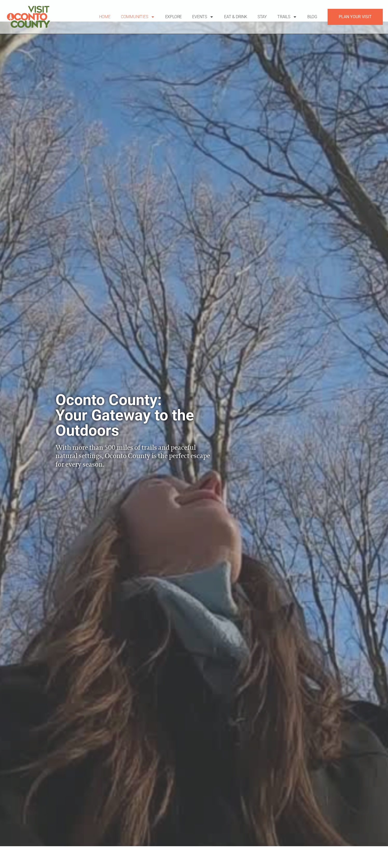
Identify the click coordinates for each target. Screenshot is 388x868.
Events (203, 17)
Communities (138, 17)
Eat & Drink (236, 17)
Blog (312, 17)
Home (105, 17)
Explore (174, 17)
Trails (287, 17)
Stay (262, 17)
